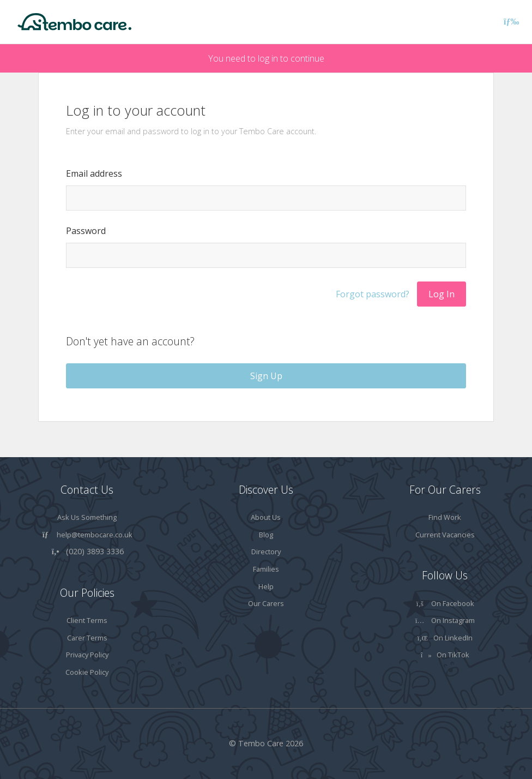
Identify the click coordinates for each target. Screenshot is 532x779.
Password (86, 231)
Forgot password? (373, 294)
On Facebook (445, 603)
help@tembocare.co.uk (95, 535)
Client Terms (87, 620)
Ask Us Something (87, 517)
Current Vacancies (445, 535)
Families (266, 569)
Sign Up (266, 376)
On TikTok (445, 655)
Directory (266, 552)
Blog (266, 535)
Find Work (445, 517)
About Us (266, 517)
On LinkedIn (445, 638)
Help (266, 586)
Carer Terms (87, 638)
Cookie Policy (87, 672)
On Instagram (445, 620)
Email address (94, 173)
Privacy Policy (87, 655)
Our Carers (266, 603)
